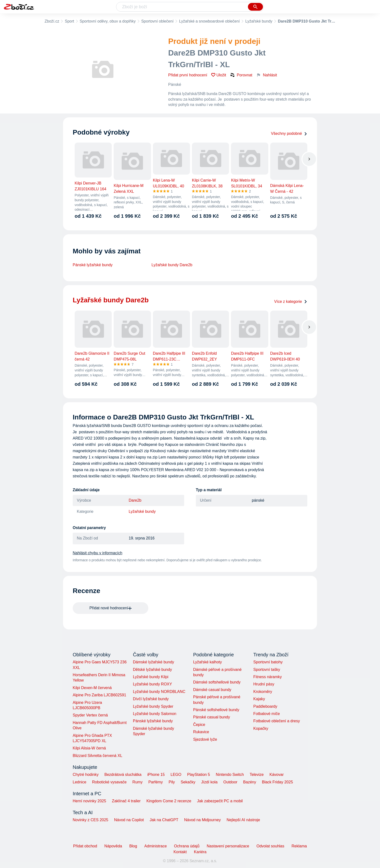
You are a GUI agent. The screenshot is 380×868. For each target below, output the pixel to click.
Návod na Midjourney (202, 820)
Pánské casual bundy (212, 717)
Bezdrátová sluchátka (123, 775)
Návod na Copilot (129, 820)
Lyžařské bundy (259, 21)
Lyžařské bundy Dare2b (172, 265)
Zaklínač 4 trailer (126, 801)
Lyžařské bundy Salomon (154, 714)
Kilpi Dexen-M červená (92, 688)
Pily (172, 782)
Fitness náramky (267, 677)
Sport (69, 21)
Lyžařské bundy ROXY (152, 684)
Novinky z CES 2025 (91, 820)
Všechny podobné (289, 133)
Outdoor (230, 782)
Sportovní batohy (268, 662)
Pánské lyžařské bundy (93, 265)
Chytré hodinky (86, 775)
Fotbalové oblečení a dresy (277, 721)
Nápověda (113, 846)
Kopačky (261, 728)
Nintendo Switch (230, 775)
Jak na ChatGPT (164, 820)
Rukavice (201, 732)
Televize (257, 775)
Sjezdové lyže (205, 739)
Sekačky (188, 782)
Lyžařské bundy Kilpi (150, 677)
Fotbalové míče (266, 714)
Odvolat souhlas (270, 846)
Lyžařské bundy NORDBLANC (159, 692)
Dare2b (135, 500)
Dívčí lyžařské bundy (151, 699)
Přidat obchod (85, 846)
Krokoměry (263, 692)
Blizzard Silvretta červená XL (98, 756)
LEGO (176, 775)
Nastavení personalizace (228, 846)
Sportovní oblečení (157, 21)
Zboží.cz (52, 21)
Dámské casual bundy (212, 690)
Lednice (79, 782)
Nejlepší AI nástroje (243, 820)
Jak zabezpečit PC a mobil (220, 801)
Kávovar (277, 775)
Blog (133, 846)
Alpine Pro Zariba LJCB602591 (99, 695)
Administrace (156, 846)
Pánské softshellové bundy (216, 710)
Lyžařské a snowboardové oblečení (209, 21)
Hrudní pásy (264, 684)
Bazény (249, 782)
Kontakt (180, 852)
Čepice (199, 725)
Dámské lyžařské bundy (153, 662)
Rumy (137, 782)
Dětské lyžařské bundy (152, 670)
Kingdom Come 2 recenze (169, 801)
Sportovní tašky (267, 670)
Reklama (299, 846)
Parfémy (156, 782)
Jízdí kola (209, 782)
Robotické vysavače (109, 782)
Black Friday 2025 (277, 782)
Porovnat (241, 75)
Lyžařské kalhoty (208, 662)
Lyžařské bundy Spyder (153, 706)
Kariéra (200, 852)
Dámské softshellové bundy (217, 682)
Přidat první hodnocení (188, 75)
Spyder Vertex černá (90, 715)
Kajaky (259, 699)
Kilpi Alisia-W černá (89, 748)
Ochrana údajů (187, 846)
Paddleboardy (265, 706)
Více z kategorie (291, 301)
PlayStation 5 (198, 775)
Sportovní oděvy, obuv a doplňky (108, 21)
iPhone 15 (156, 775)
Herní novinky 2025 (89, 801)
